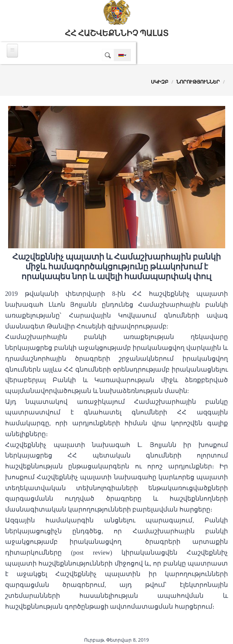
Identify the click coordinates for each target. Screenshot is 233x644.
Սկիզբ (160, 82)
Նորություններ (198, 82)
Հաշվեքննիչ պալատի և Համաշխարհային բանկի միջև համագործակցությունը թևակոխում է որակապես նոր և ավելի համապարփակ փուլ (116, 267)
